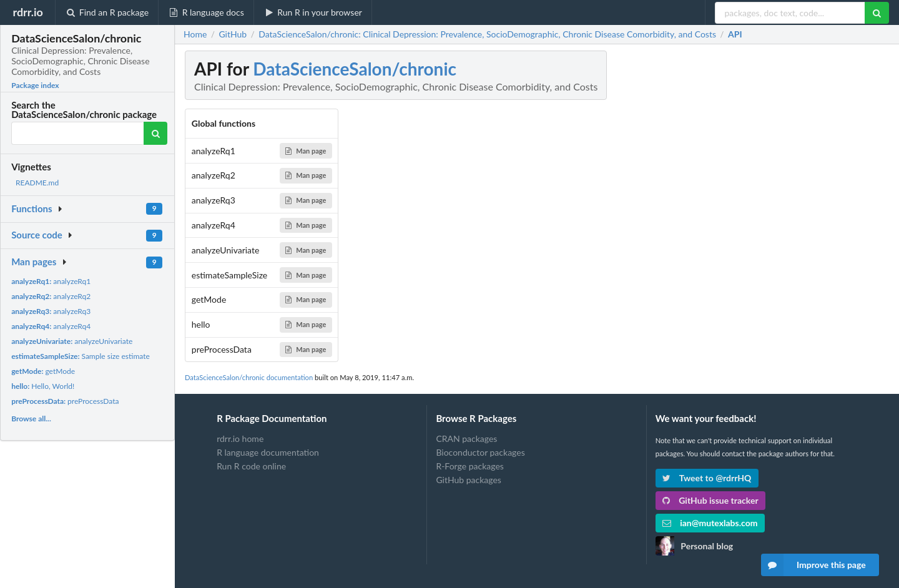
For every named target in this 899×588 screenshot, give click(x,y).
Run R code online (251, 466)
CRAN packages (466, 439)
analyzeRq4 (51, 326)
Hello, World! (43, 386)
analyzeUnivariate (72, 341)
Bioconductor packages (480, 452)
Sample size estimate (81, 356)
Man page (306, 151)
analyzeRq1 (51, 281)
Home (195, 34)
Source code (37, 235)
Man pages (34, 262)
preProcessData (65, 401)
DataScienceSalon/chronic (355, 69)
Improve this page (813, 565)
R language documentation (268, 452)
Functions (32, 208)
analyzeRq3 (51, 311)
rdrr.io (27, 12)
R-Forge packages (469, 466)
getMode (43, 371)
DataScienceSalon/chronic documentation (249, 377)
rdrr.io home (240, 439)
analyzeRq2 (51, 296)
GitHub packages (469, 480)
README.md (37, 183)
